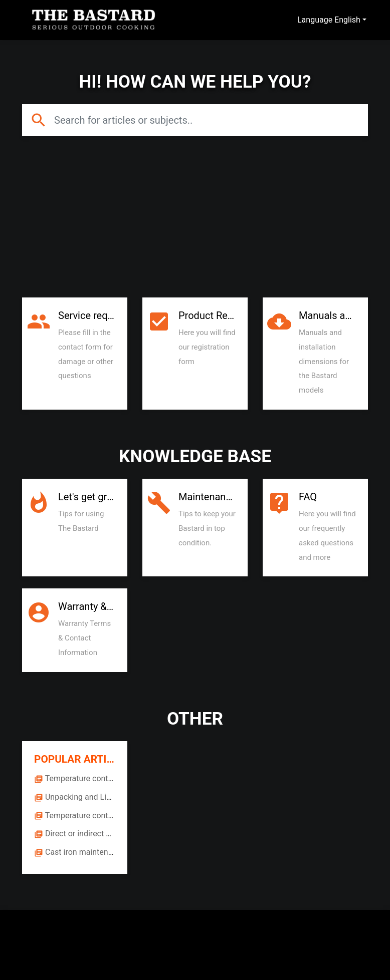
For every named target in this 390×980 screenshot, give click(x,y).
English (347, 20)
